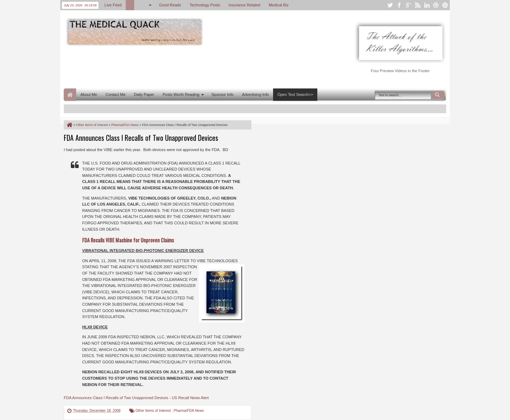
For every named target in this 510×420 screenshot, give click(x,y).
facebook (399, 5)
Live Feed (113, 5)
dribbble (436, 5)
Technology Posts (205, 5)
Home (70, 95)
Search (438, 95)
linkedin (427, 5)
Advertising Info (255, 94)
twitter (390, 5)
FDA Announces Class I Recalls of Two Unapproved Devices (141, 138)
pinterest (445, 5)
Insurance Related (244, 5)
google (408, 5)
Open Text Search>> (295, 94)
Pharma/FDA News (189, 411)
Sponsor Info (222, 94)
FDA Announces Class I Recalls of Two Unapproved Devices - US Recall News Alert (136, 398)
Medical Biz (279, 5)
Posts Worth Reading (181, 94)
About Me (89, 94)
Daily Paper (144, 94)
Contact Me (115, 94)
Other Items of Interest (154, 411)
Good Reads (170, 5)
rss (418, 5)
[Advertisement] (193, 67)
